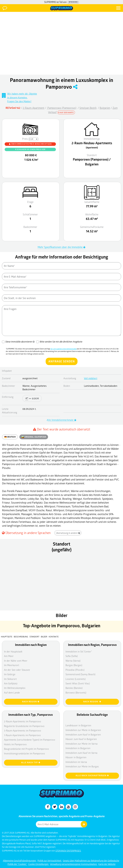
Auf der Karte (66, 113)
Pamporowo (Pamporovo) (62, 108)
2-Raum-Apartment (34, 108)
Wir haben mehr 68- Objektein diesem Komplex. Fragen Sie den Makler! (22, 97)
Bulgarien (105, 108)
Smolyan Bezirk (88, 108)
